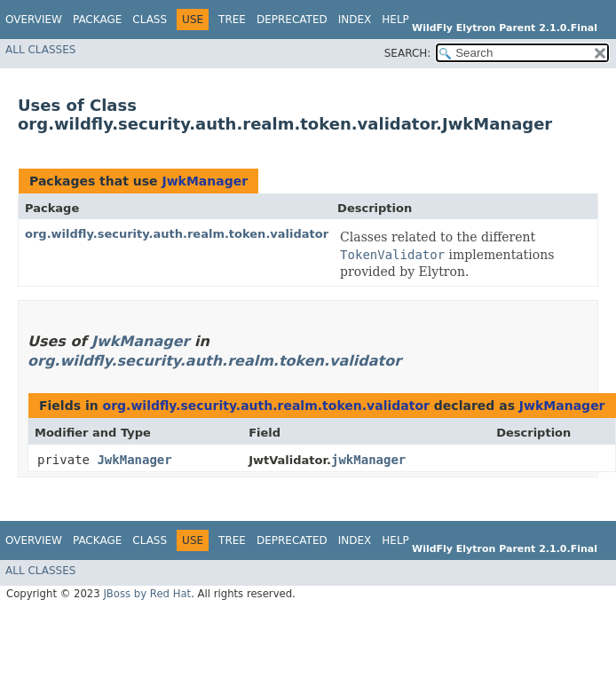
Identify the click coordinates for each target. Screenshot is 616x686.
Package (97, 20)
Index (355, 20)
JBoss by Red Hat (147, 594)
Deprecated (292, 20)
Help (395, 20)
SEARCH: (408, 53)
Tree (232, 20)
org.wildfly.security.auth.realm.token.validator (177, 234)
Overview (34, 20)
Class (150, 20)
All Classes (40, 50)
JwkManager (205, 181)
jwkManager (368, 460)
